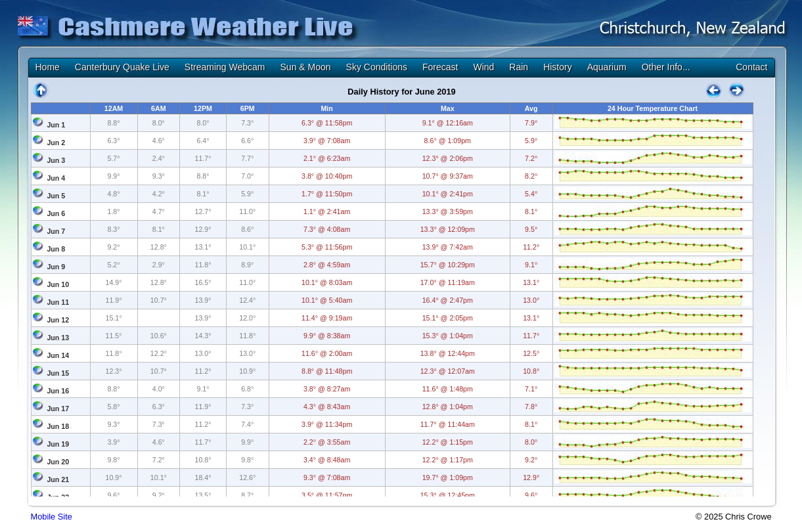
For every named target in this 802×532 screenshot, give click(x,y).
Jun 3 (56, 160)
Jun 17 (58, 409)
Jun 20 (58, 462)
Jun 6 (56, 213)
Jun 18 (58, 426)
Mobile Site (52, 517)
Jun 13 (58, 338)
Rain (519, 67)
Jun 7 (56, 231)
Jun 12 (58, 320)
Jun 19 (58, 444)
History (558, 67)
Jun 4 (56, 178)
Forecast (440, 67)
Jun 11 (58, 302)
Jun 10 (58, 284)
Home (48, 67)
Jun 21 (58, 479)
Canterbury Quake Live (122, 67)
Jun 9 (56, 267)
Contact (751, 67)
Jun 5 (56, 196)
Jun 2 (56, 143)
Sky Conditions (377, 67)
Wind (483, 67)
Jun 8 (56, 249)
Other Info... (666, 67)
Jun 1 (56, 125)
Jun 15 (58, 373)
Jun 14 (58, 355)
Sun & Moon (306, 67)
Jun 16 (58, 391)
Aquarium (607, 67)
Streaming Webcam (225, 67)
